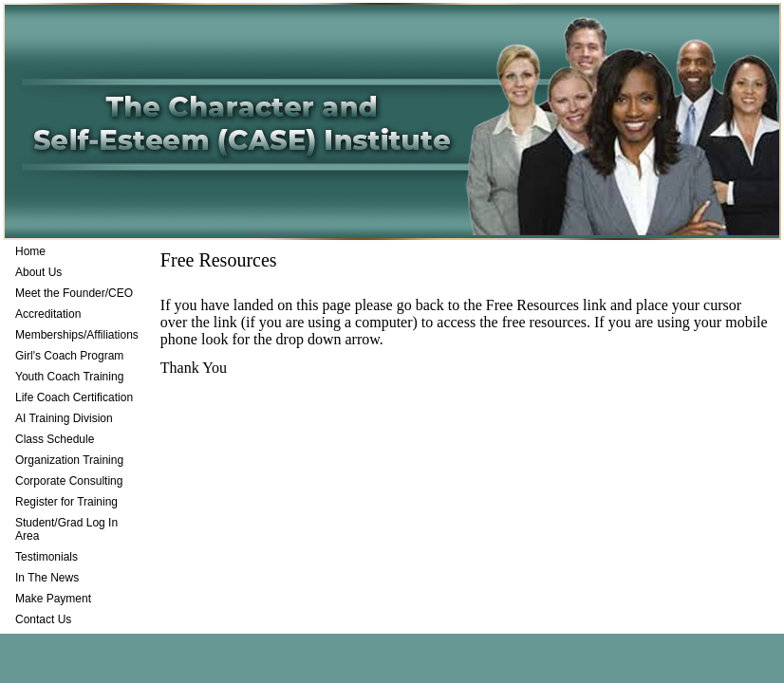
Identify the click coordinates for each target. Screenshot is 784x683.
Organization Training (69, 460)
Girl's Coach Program (69, 356)
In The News (47, 578)
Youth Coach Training (69, 377)
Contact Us (43, 619)
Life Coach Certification (74, 397)
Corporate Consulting (69, 481)
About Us (38, 272)
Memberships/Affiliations (77, 335)
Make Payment (53, 599)
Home (30, 251)
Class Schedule (55, 439)
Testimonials (47, 557)
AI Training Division (64, 418)
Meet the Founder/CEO (74, 293)
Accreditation (48, 314)
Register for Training (66, 502)
